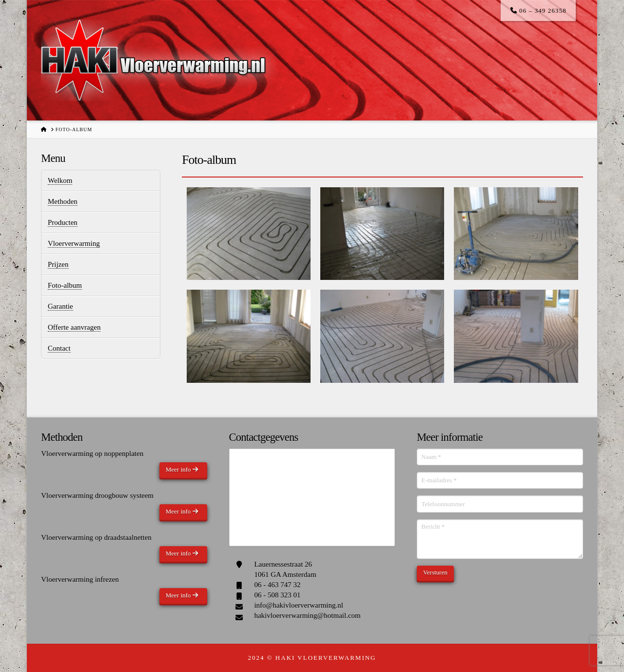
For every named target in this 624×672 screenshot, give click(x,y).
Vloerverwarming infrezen (80, 579)
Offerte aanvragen (74, 327)
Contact (59, 348)
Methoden (63, 201)
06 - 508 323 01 (277, 595)
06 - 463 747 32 (277, 585)
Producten (63, 222)
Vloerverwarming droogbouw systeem (97, 495)
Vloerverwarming (74, 243)
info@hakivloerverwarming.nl (299, 605)
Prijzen (58, 264)
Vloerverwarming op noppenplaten (92, 454)
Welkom (60, 180)
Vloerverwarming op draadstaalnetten (96, 537)
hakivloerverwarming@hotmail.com (307, 615)
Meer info (182, 469)
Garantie (60, 306)
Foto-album (65, 285)
